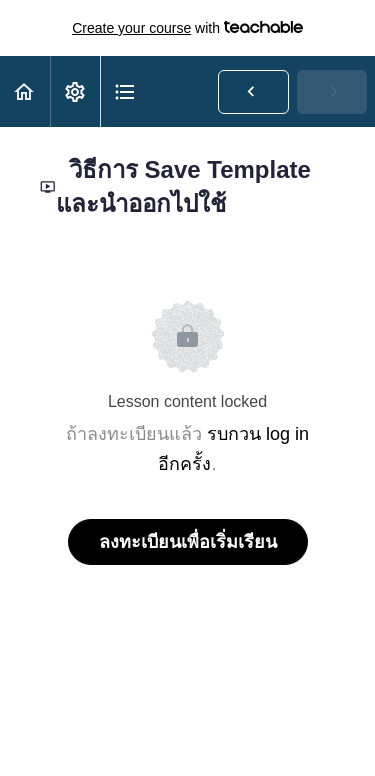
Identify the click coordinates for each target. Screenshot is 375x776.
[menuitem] (75, 91)
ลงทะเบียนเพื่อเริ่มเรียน (188, 542)
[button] (25, 91)
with (187, 28)
